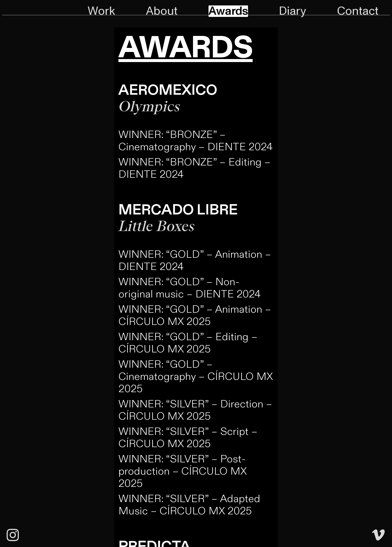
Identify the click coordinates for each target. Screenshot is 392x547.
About (162, 11)
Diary (292, 11)
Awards (228, 11)
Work (101, 11)
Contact (358, 11)
